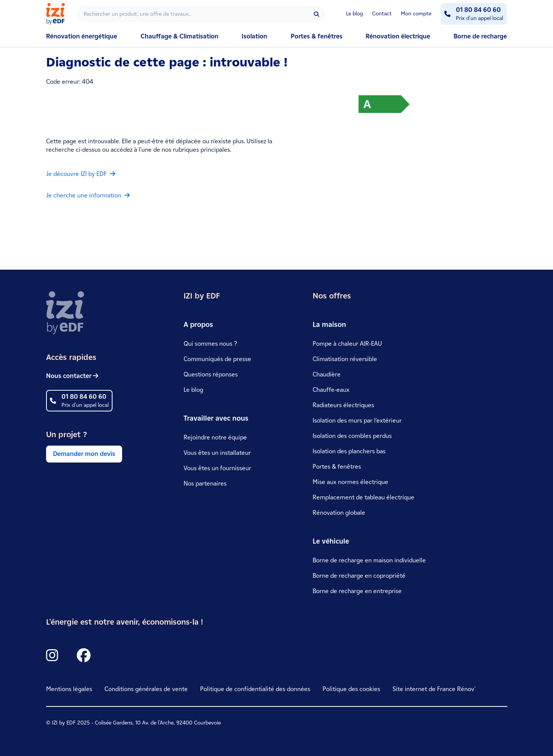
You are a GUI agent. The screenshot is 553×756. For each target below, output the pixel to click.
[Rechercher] (201, 14)
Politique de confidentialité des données (255, 689)
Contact (382, 14)
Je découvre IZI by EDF (81, 174)
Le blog (354, 14)
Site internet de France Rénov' (434, 689)
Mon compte (416, 14)
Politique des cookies (351, 689)
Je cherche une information (88, 195)
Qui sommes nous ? (210, 344)
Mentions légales (69, 689)
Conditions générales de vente (146, 689)
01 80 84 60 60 (478, 10)
